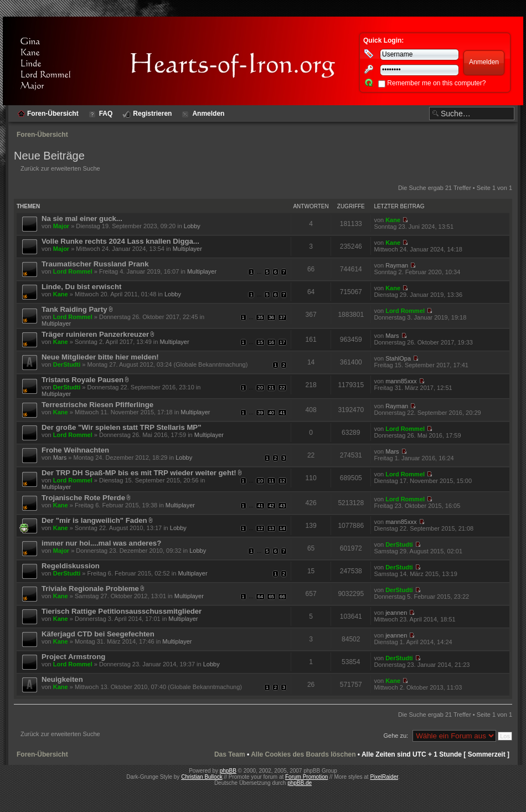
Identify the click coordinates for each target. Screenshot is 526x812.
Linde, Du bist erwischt (81, 287)
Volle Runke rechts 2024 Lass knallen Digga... (120, 241)
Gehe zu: (396, 736)
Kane (393, 220)
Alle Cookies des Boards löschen (303, 754)
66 (282, 597)
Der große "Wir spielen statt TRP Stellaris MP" (121, 427)
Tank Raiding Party (74, 309)
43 (282, 506)
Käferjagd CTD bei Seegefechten (98, 634)
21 (271, 388)
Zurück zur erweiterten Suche (60, 168)
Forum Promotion (306, 777)
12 (282, 481)
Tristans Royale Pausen (82, 380)
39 (260, 413)
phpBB (228, 771)
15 (260, 342)
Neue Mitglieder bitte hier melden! (100, 357)
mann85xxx (401, 381)
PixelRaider (384, 777)
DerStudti (67, 364)
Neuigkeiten (62, 679)
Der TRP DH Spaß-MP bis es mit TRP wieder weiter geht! (139, 473)
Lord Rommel (73, 271)
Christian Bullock (202, 777)
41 (282, 413)
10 (260, 481)
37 (282, 317)
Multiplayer (187, 249)
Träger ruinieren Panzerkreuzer (95, 334)
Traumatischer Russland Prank (95, 264)
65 (271, 597)
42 (271, 506)
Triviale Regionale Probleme (90, 589)
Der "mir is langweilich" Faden (94, 520)
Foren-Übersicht (42, 135)
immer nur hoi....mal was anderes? (101, 543)
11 (271, 481)
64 (260, 597)
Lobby (192, 226)
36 (271, 317)
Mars (392, 336)
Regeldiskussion (71, 566)
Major (61, 226)
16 (271, 342)
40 (271, 413)
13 (271, 528)
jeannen (396, 613)
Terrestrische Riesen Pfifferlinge (97, 405)
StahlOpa (398, 358)
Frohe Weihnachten (75, 450)
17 (282, 342)
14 (282, 528)
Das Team (230, 754)
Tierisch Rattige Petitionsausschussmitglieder (122, 611)
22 (282, 388)
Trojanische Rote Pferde (83, 498)
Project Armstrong (73, 657)
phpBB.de (300, 783)
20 (260, 388)
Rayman (397, 265)
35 (260, 317)
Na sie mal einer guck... (82, 219)
